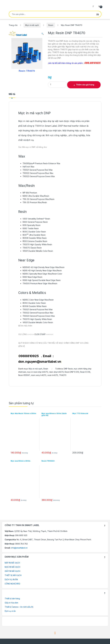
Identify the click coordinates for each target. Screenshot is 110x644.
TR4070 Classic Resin (32, 248)
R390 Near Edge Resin (32, 277)
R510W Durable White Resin (35, 238)
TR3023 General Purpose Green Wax (39, 176)
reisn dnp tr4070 (56, 372)
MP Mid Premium (30, 193)
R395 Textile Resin (31, 228)
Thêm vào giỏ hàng (85, 85)
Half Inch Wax (28, 167)
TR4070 (63, 375)
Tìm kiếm (98, 14)
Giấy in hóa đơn (11, 603)
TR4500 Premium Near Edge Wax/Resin (40, 283)
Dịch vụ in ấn (10, 611)
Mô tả (12, 94)
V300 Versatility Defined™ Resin (36, 219)
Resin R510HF (24, 375)
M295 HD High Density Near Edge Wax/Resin (42, 270)
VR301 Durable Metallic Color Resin (38, 251)
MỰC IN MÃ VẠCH (12, 567)
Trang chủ (13, 25)
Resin (51, 25)
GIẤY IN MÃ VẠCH (12, 571)
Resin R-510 (85, 372)
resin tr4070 (53, 375)
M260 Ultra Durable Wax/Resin (36, 196)
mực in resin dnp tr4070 (38, 372)
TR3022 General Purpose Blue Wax (38, 173)
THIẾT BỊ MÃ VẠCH (13, 575)
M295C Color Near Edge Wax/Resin (38, 300)
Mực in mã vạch (32, 25)
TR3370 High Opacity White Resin (37, 244)
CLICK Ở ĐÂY (40, 334)
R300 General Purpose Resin (35, 222)
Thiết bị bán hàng (12, 598)
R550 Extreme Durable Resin (35, 241)
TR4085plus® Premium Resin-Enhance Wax (42, 163)
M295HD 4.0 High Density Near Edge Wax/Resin (44, 267)
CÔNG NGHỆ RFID (12, 584)
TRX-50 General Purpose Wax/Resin (39, 199)
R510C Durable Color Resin (34, 232)
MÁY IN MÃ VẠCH (12, 563)
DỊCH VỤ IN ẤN (11, 579)
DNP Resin (68, 369)
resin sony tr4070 (39, 375)
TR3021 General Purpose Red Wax (38, 170)
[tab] (12, 95)
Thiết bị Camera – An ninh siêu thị (19, 607)
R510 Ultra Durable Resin (34, 235)
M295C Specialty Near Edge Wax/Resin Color (42, 274)
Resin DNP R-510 (72, 372)
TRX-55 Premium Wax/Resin (35, 202)
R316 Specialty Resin (31, 225)
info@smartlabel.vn (19, 548)
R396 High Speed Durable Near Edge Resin (42, 280)
